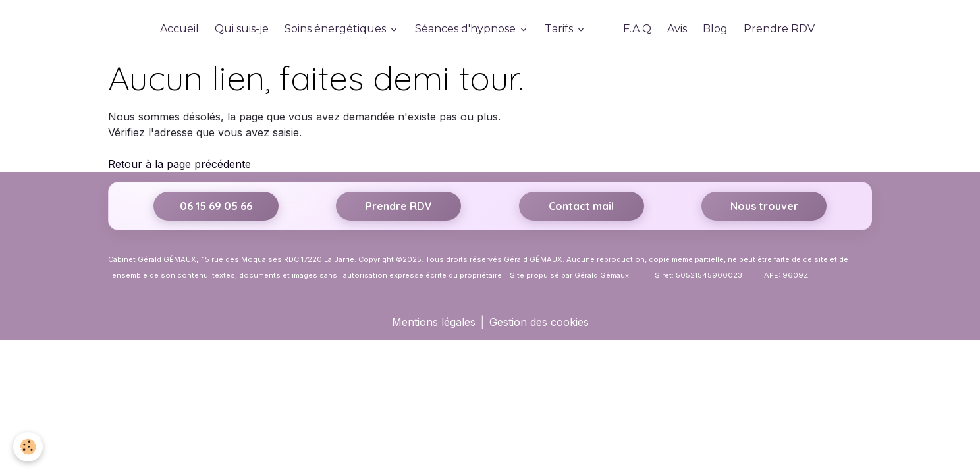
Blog (715, 29)
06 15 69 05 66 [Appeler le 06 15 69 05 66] (216, 206)
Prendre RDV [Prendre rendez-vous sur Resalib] (399, 206)
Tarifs (560, 29)
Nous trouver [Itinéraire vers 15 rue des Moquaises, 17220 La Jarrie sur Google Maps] (764, 206)
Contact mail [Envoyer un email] (581, 206)
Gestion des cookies (539, 322)
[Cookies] (28, 447)
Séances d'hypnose (467, 29)
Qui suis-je (242, 29)
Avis (677, 29)
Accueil (179, 29)
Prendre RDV (779, 29)
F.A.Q (637, 29)
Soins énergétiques (337, 29)
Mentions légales (434, 322)
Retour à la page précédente (179, 164)
